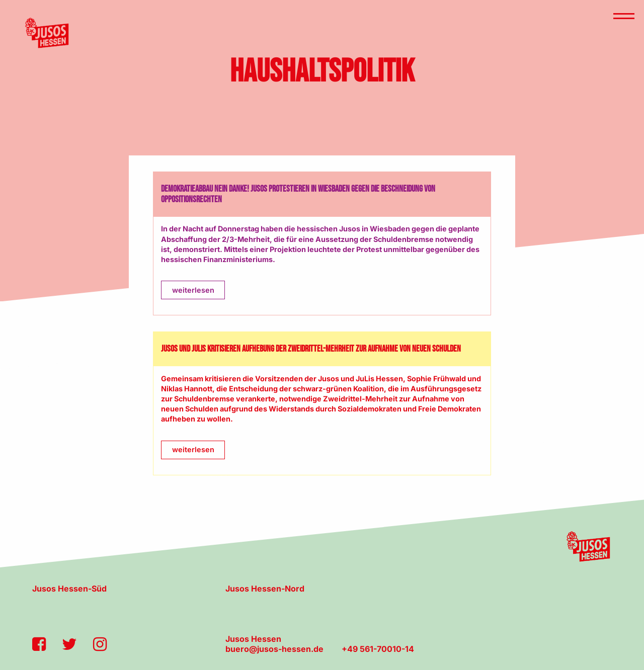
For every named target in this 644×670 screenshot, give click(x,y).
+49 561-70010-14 (378, 649)
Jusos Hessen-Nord (265, 589)
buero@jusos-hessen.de (274, 649)
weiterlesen (193, 290)
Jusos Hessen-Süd (69, 589)
